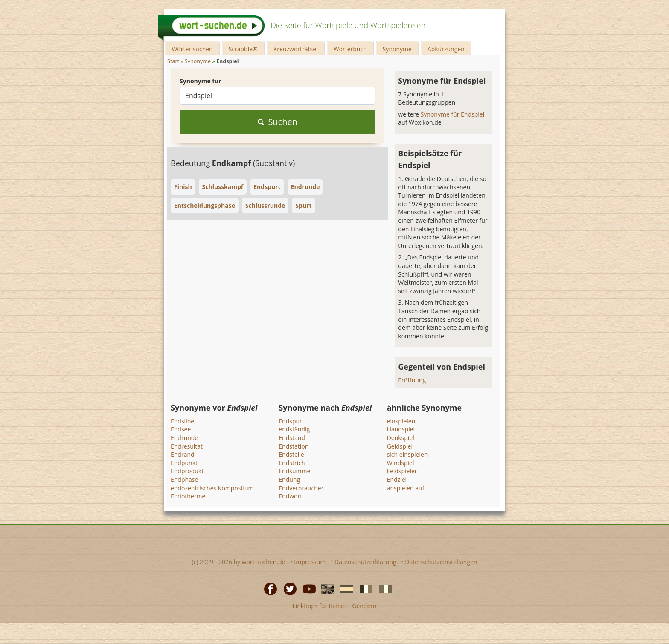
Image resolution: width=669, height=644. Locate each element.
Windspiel (401, 463)
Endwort (290, 496)
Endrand (183, 454)
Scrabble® (243, 49)
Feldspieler (402, 471)
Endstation (294, 446)
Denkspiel (401, 438)
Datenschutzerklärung (365, 562)
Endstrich (292, 463)
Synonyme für (200, 81)
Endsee (181, 429)
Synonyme (397, 49)
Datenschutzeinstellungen (441, 562)
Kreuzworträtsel (296, 49)
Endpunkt (184, 463)
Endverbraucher (301, 488)
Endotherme (188, 496)
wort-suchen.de (264, 562)
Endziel (397, 479)
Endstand (292, 438)
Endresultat (187, 446)
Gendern (364, 606)
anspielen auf (406, 488)
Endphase (184, 479)
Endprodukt (187, 471)
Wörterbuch (350, 49)
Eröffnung (412, 380)
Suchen (278, 122)
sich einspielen (407, 454)
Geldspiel (400, 446)
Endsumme (294, 471)
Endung (289, 479)
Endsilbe (182, 421)
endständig (294, 429)
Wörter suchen (192, 49)
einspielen (401, 421)
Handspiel (401, 429)
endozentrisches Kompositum (212, 488)
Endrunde (184, 438)
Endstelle (291, 454)
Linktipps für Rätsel (319, 606)
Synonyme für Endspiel (453, 114)
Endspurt (291, 421)
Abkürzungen (446, 49)
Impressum (310, 562)
